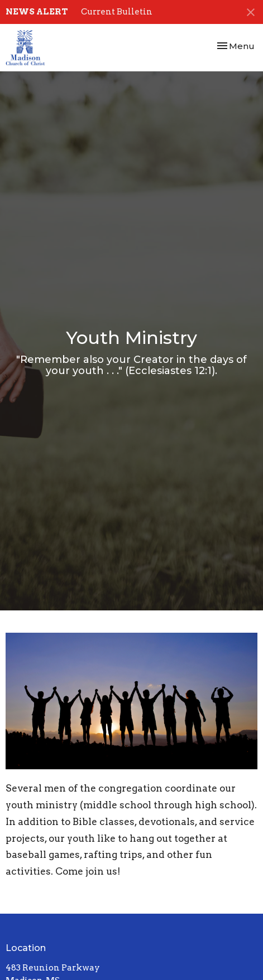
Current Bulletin (117, 12)
